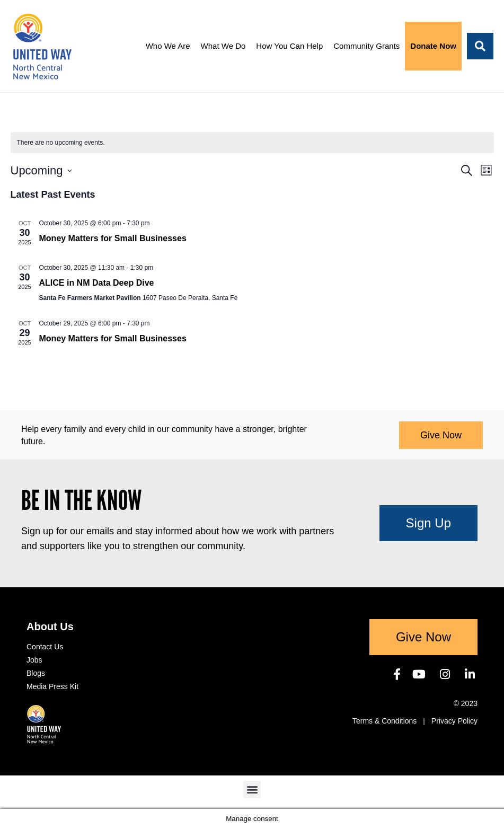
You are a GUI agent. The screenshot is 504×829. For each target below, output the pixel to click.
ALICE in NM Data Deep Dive (97, 283)
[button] (480, 46)
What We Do (223, 46)
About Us (50, 627)
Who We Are (168, 46)
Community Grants (366, 46)
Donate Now (433, 46)
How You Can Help (289, 46)
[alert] (252, 143)
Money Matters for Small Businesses (113, 238)
